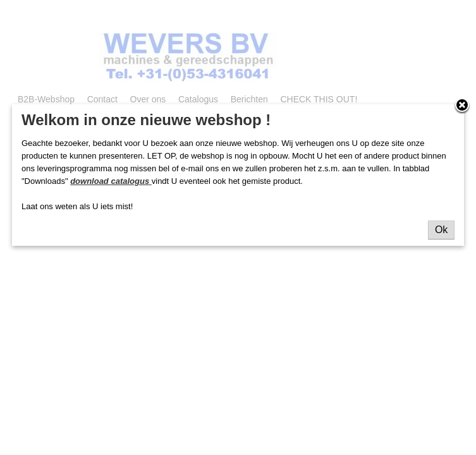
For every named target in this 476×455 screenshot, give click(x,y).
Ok (441, 230)
